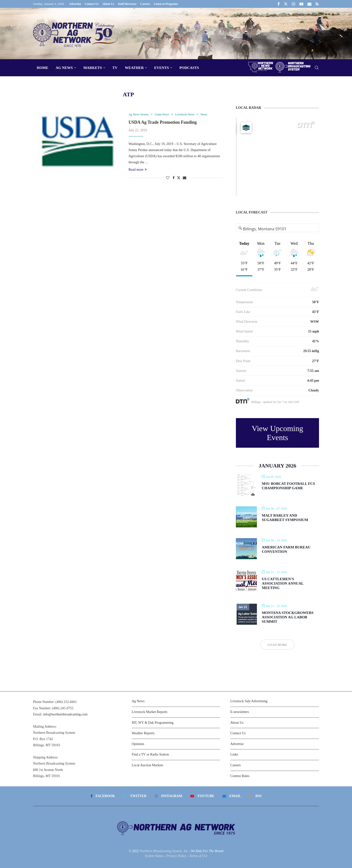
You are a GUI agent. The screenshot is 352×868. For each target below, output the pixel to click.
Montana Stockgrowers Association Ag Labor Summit (288, 617)
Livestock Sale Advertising (249, 701)
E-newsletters (240, 712)
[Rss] (317, 4)
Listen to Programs (166, 4)
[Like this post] (168, 178)
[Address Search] (278, 229)
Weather (134, 68)
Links (234, 754)
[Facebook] (279, 4)
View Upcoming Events (277, 433)
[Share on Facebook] (174, 178)
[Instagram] (294, 4)
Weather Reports (143, 733)
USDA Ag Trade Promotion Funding (163, 122)
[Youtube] (301, 4)
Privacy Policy (176, 856)
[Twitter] (286, 4)
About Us (108, 4)
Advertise (75, 4)
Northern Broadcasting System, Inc (164, 851)
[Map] (277, 156)
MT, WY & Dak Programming (153, 723)
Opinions (138, 744)
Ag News (64, 68)
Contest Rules (240, 776)
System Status (154, 856)
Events (162, 68)
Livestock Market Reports (150, 712)
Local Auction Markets (148, 765)
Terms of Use (198, 856)
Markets (93, 68)
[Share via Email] (185, 178)
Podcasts (189, 68)
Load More (277, 645)
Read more (138, 170)
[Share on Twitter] (179, 178)
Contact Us (92, 4)
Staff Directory (127, 4)
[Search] (317, 68)
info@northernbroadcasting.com (65, 714)
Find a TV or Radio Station (150, 754)
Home (43, 68)
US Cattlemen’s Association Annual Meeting (283, 583)
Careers (145, 4)
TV (115, 68)
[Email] (309, 4)
